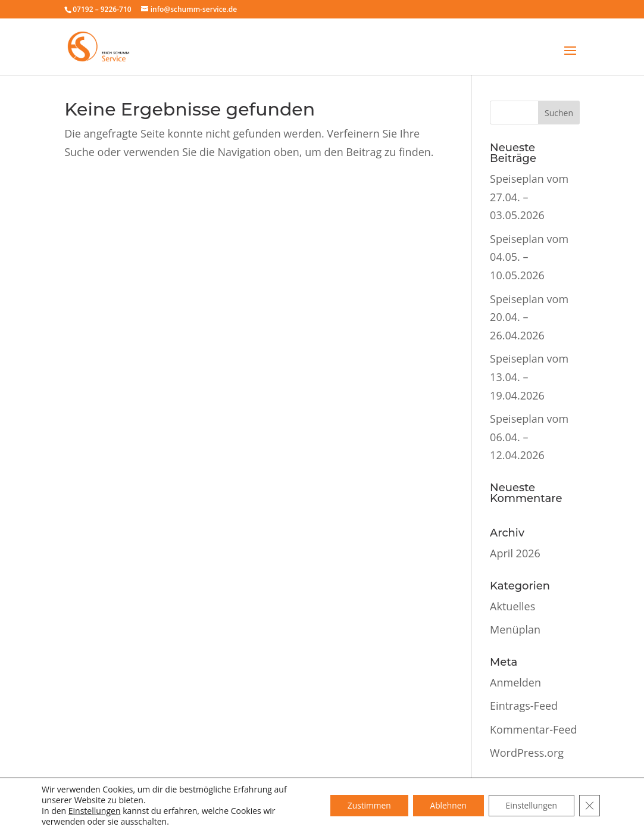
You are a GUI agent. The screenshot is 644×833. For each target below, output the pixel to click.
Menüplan (515, 629)
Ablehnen (445, 805)
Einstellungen (95, 811)
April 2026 (515, 553)
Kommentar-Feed (533, 729)
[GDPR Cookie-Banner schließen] (589, 806)
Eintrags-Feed (524, 706)
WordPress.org (527, 753)
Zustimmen (364, 805)
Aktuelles (512, 606)
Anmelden (515, 682)
